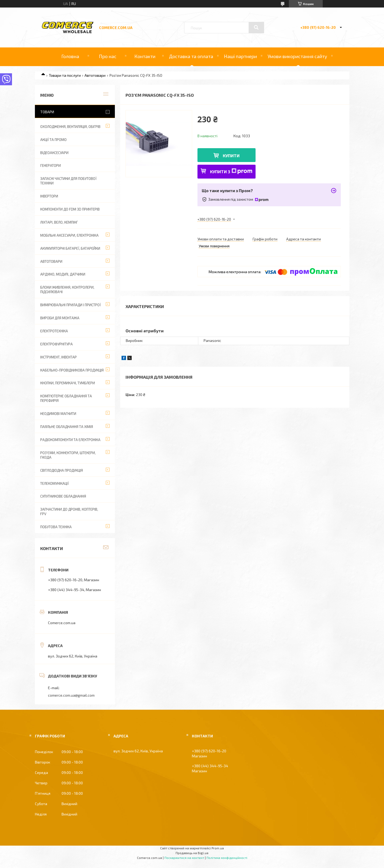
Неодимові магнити (58, 414)
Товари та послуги (65, 75)
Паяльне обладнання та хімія (67, 427)
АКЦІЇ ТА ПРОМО (53, 140)
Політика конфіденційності (227, 858)
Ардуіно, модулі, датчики (63, 274)
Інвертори (49, 196)
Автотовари (95, 75)
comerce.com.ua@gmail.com (71, 695)
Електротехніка (54, 331)
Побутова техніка (56, 527)
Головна (70, 56)
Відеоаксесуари (54, 153)
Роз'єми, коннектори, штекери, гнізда (68, 455)
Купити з (231, 171)
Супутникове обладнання (63, 496)
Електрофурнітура (56, 344)
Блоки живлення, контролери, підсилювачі (67, 290)
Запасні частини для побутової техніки (68, 181)
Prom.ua (218, 848)
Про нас (108, 56)
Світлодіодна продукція (62, 470)
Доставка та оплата (191, 56)
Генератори (50, 165)
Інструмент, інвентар (58, 357)
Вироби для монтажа (60, 318)
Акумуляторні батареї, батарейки (70, 248)
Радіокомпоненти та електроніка (70, 440)
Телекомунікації (54, 483)
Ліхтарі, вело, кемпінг (59, 222)
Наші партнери (240, 56)
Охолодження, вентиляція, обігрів (70, 127)
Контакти (145, 56)
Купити (231, 156)
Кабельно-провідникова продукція (72, 370)
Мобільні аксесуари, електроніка (69, 235)
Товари (47, 112)
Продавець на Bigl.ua (192, 853)
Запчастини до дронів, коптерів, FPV (69, 512)
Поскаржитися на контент (184, 858)
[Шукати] (256, 27)
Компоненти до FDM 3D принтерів (70, 209)
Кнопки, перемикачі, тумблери (68, 383)
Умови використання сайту (297, 56)
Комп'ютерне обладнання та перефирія (66, 398)
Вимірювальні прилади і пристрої (70, 305)
